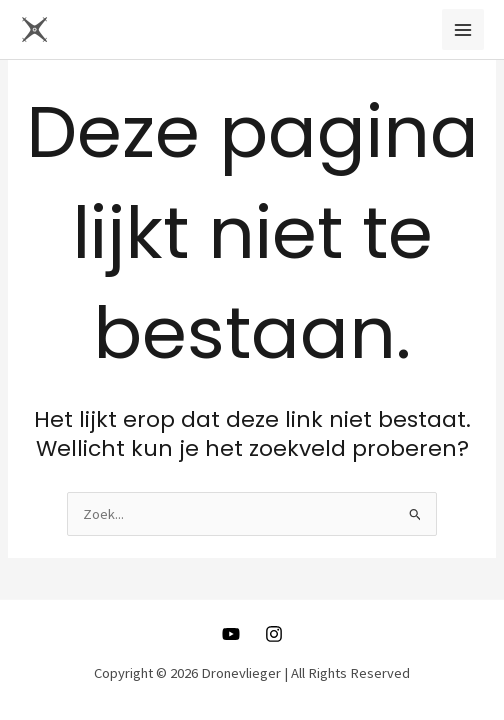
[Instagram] (274, 634)
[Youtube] (231, 634)
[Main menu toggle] (463, 30)
